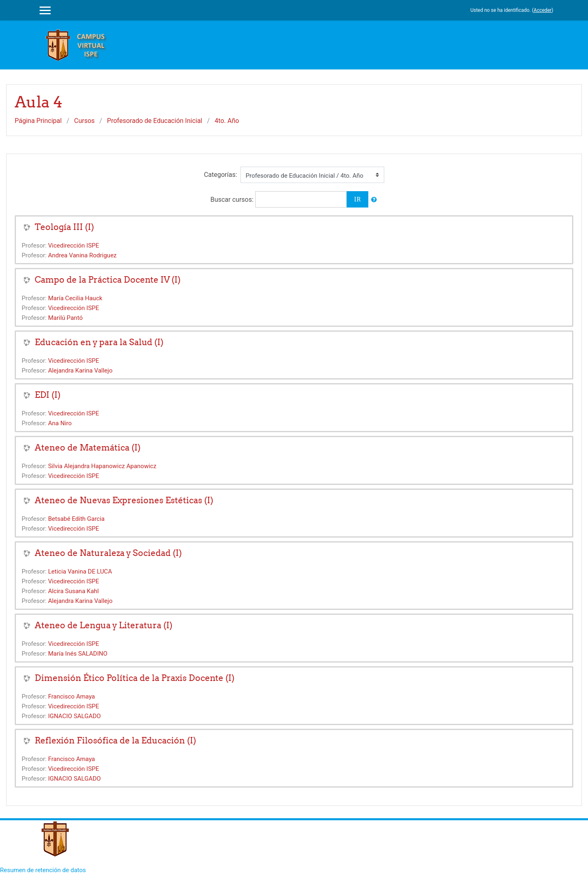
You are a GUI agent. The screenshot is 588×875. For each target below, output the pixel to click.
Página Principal (38, 121)
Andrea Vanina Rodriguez (82, 255)
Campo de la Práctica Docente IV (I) (108, 280)
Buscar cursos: (233, 200)
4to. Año (227, 121)
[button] (374, 200)
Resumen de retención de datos (43, 870)
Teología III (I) (64, 227)
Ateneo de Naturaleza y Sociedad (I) (108, 553)
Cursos (85, 121)
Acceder (543, 10)
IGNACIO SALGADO (75, 716)
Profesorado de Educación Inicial (155, 121)
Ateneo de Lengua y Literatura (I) (104, 625)
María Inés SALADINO (78, 654)
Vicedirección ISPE (74, 246)
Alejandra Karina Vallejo (80, 371)
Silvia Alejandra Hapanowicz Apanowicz (102, 466)
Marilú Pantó (66, 318)
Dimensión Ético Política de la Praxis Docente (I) (135, 678)
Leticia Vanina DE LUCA (80, 571)
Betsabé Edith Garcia (77, 519)
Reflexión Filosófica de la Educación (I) (115, 740)
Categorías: (220, 175)
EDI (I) (48, 395)
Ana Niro (60, 423)
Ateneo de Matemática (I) (88, 448)
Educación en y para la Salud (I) (99, 342)
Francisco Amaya (72, 696)
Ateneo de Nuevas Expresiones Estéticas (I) (124, 500)
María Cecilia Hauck (75, 298)
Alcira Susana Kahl (73, 591)
